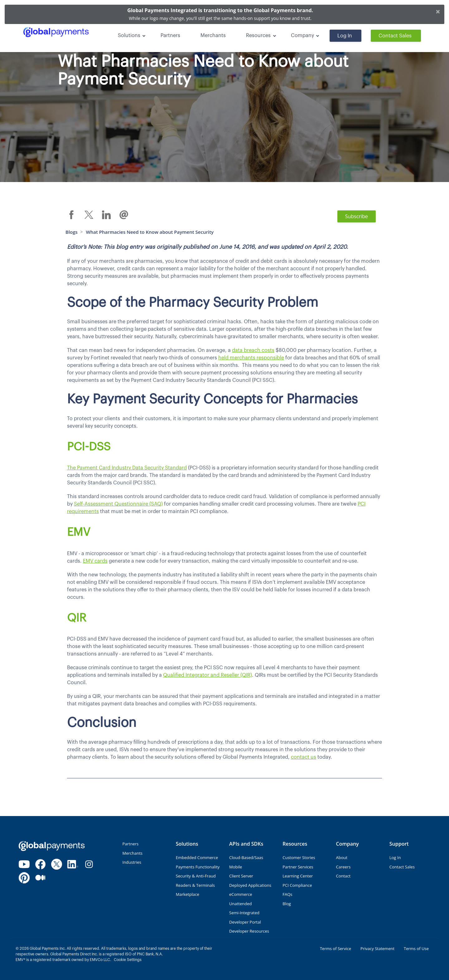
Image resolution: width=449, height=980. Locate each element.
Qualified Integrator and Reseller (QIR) (208, 675)
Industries (132, 862)
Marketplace (188, 894)
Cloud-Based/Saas (246, 857)
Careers (343, 867)
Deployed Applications (250, 885)
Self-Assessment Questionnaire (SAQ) (118, 504)
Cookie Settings (128, 960)
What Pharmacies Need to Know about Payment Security (150, 232)
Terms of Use (416, 949)
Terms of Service (336, 949)
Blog (287, 904)
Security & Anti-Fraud (196, 876)
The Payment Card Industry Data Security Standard (127, 468)
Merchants (213, 36)
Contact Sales (395, 36)
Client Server (241, 876)
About (342, 857)
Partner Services (298, 867)
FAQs (287, 894)
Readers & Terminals (195, 885)
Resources (258, 36)
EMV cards (95, 561)
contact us (304, 757)
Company (302, 36)
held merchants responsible (251, 358)
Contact (343, 876)
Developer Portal (245, 922)
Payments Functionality (198, 867)
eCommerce (241, 894)
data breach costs (253, 350)
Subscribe (357, 216)
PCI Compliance (297, 885)
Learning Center (298, 876)
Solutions (129, 36)
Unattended (240, 904)
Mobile (236, 867)
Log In (345, 36)
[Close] (438, 11)
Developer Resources (249, 931)
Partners (170, 36)
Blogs (72, 232)
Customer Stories (299, 857)
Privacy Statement (377, 949)
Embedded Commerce (197, 857)
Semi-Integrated (244, 913)
